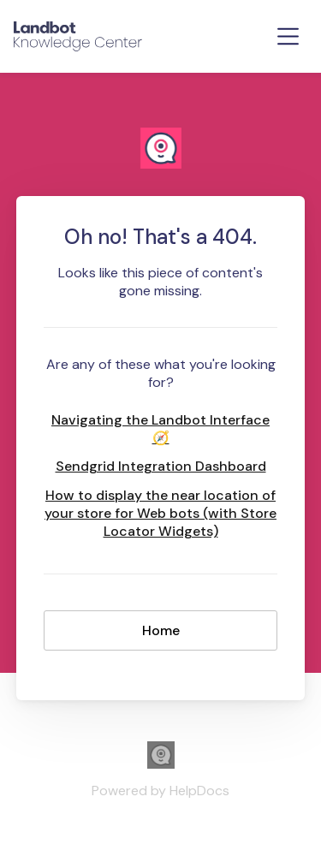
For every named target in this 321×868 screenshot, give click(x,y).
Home (161, 630)
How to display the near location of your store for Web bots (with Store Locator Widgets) (160, 513)
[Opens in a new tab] (161, 764)
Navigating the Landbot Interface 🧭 (160, 429)
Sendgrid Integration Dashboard (161, 466)
